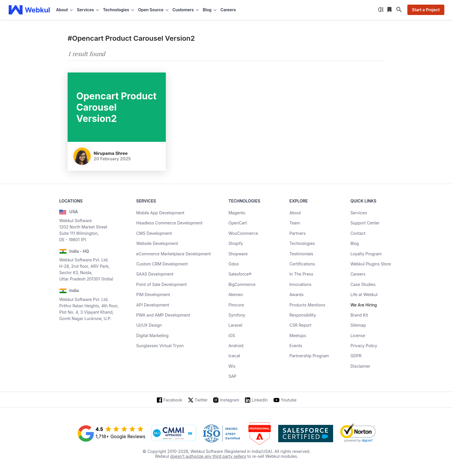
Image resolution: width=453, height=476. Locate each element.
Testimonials (301, 254)
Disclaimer (360, 366)
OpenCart (238, 223)
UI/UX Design (149, 325)
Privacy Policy (364, 346)
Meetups (298, 335)
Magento (237, 213)
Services (359, 213)
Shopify (236, 243)
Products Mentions (307, 305)
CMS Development (154, 233)
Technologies (302, 243)
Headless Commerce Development (169, 223)
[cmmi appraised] (174, 434)
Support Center (365, 223)
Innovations (300, 284)
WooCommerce (243, 233)
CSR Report (300, 325)
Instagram (230, 400)
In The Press (301, 274)
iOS (232, 335)
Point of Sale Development (162, 284)
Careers (228, 10)
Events (296, 346)
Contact (358, 233)
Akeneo (236, 294)
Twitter (201, 400)
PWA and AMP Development (163, 315)
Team (295, 223)
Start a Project (426, 10)
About (295, 213)
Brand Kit (359, 315)
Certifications (302, 264)
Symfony (237, 315)
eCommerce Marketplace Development (174, 254)
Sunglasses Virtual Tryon (160, 346)
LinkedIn (260, 400)
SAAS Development (155, 274)
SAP (233, 376)
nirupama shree (111, 153)
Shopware (238, 254)
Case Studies (363, 284)
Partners (298, 233)
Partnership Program (309, 356)
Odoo (234, 264)
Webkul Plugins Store (371, 264)
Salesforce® (240, 274)
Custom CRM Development (162, 264)
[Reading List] (390, 10)
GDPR (356, 356)
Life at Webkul (364, 294)
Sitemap (358, 325)
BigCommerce (242, 284)
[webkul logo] (29, 10)
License (358, 335)
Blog (355, 243)
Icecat (234, 356)
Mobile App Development (160, 213)
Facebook (173, 400)
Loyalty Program (366, 254)
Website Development (157, 243)
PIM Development (153, 294)
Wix (232, 366)
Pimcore (236, 305)
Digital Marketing (153, 335)
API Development (153, 305)
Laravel (235, 325)
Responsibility (303, 315)
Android (236, 346)
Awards (297, 294)
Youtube (289, 400)
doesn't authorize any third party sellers (208, 456)
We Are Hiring (364, 305)
